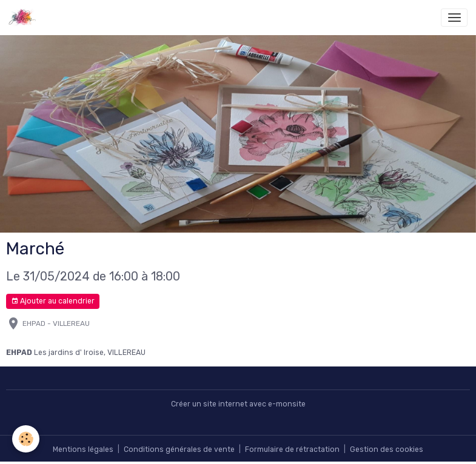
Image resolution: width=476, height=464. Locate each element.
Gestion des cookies (387, 449)
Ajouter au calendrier (53, 301)
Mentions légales (83, 449)
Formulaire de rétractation (292, 449)
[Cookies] (26, 439)
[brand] (25, 18)
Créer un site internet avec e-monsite (238, 404)
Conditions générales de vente (179, 449)
